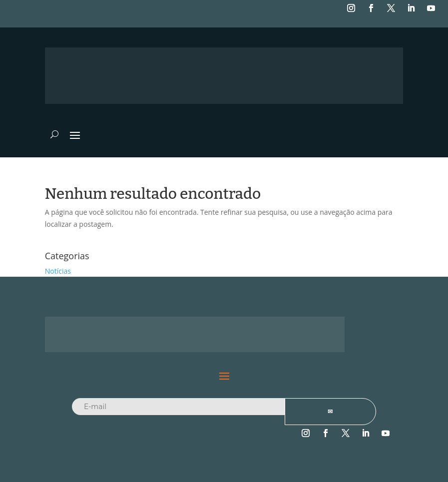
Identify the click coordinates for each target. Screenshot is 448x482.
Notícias (58, 271)
